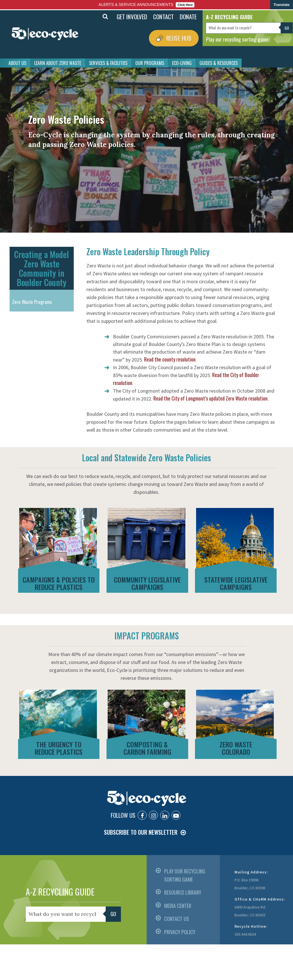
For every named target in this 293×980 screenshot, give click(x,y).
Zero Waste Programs (32, 302)
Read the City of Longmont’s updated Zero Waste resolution (210, 398)
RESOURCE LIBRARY (183, 892)
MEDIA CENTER (178, 906)
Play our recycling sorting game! (238, 39)
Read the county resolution (170, 359)
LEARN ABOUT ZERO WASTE (58, 63)
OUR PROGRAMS (150, 63)
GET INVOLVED (132, 17)
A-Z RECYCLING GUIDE (60, 892)
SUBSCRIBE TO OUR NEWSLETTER (141, 832)
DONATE (188, 17)
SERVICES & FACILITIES (108, 63)
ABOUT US (17, 63)
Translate (282, 5)
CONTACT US (177, 919)
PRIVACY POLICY (180, 932)
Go (287, 28)
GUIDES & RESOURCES (219, 63)
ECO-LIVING (182, 63)
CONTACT (163, 17)
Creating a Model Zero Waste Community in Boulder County (42, 268)
